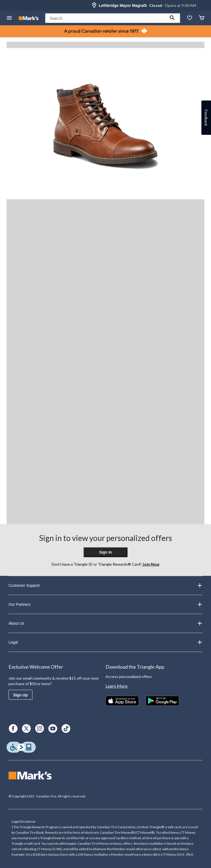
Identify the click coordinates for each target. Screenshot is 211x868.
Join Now (151, 564)
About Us (105, 623)
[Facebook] (13, 729)
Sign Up (20, 695)
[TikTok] (66, 729)
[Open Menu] (9, 18)
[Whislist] (190, 18)
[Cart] (202, 18)
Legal (105, 642)
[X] (26, 729)
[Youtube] (53, 729)
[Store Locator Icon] (94, 5)
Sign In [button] (106, 552)
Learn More (116, 686)
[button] (172, 18)
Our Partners (105, 604)
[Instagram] (40, 729)
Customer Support (105, 585)
